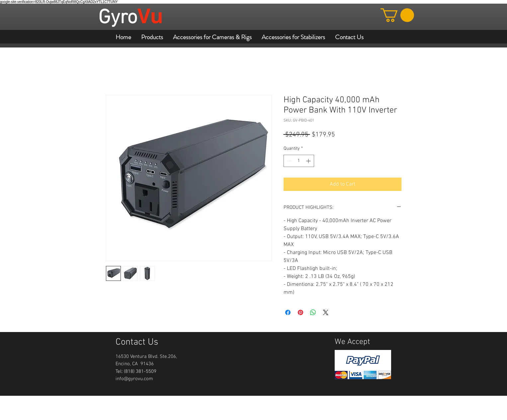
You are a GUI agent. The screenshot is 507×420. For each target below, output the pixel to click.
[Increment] (309, 161)
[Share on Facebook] (288, 312)
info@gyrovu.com (134, 379)
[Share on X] (326, 312)
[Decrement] (289, 161)
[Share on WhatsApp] (313, 312)
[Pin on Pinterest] (300, 312)
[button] (397, 15)
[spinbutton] (299, 161)
